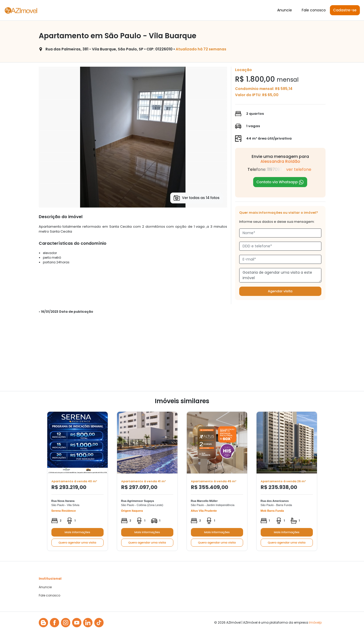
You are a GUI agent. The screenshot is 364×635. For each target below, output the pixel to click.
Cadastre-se (345, 10)
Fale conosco (314, 10)
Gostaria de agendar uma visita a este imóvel (280, 275)
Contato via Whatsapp (280, 182)
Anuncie (285, 10)
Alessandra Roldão (280, 161)
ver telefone (299, 169)
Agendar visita (280, 291)
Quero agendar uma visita (78, 542)
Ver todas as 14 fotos (196, 198)
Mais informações (77, 532)
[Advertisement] (182, 355)
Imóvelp (315, 622)
